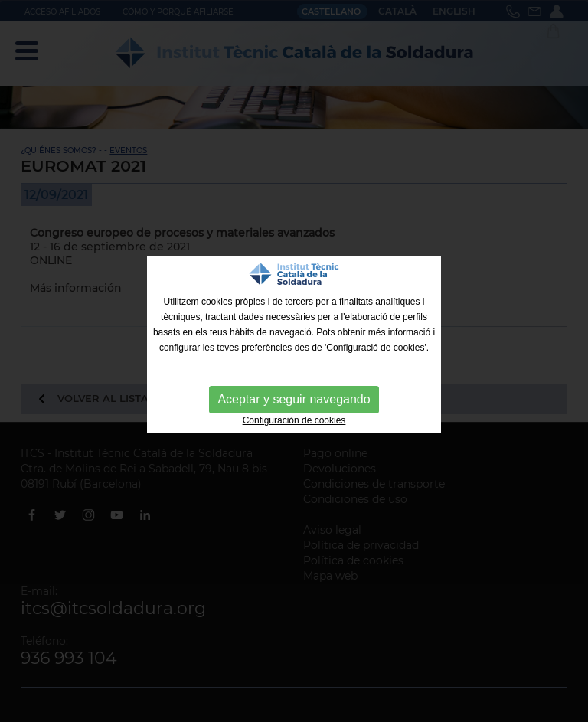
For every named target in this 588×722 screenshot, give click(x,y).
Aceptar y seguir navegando (294, 399)
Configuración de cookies (294, 420)
